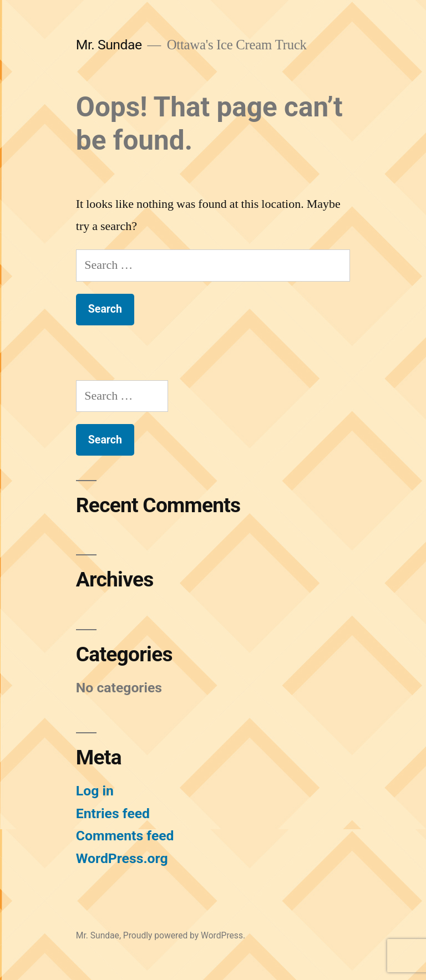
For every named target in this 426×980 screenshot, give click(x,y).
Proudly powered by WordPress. (184, 935)
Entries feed (113, 813)
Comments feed (125, 836)
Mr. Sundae (109, 45)
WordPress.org (122, 858)
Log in (95, 791)
